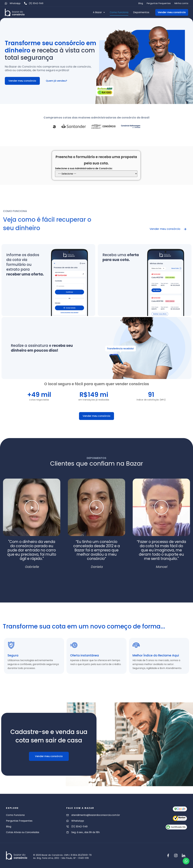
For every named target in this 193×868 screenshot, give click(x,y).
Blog (141, 3)
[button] (32, 507)
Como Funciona (119, 12)
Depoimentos (141, 12)
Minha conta (181, 3)
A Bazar (99, 12)
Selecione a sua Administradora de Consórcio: (84, 168)
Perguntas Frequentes (159, 3)
